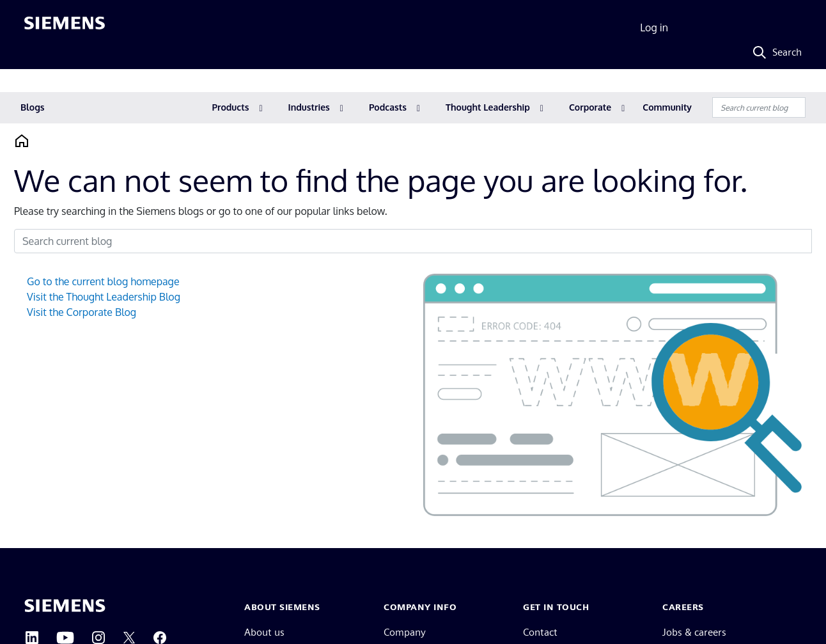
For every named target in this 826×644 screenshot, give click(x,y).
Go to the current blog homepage (103, 281)
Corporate (590, 107)
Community (667, 107)
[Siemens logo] (65, 28)
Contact (540, 632)
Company (405, 632)
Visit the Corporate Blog (82, 312)
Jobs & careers (694, 632)
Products (231, 107)
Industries (309, 107)
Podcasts (388, 107)
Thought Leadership (488, 107)
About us (264, 632)
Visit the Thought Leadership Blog (104, 297)
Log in (654, 27)
